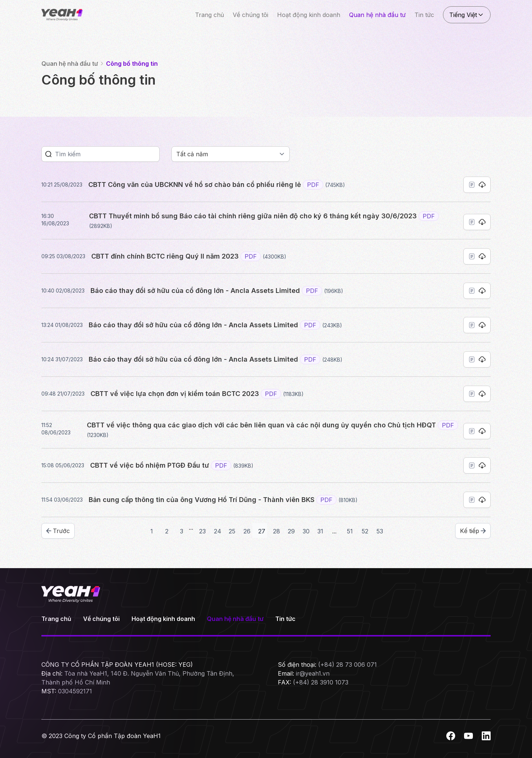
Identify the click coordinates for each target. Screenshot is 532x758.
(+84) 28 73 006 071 (347, 665)
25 (232, 531)
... (191, 527)
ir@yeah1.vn (313, 673)
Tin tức (424, 15)
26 (247, 531)
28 (277, 531)
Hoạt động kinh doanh (309, 15)
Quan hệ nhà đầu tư (377, 15)
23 (202, 531)
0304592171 (75, 691)
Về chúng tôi (250, 15)
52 (365, 531)
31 (320, 531)
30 (306, 531)
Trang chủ (209, 15)
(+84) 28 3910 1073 (321, 682)
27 (262, 531)
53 (380, 531)
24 (218, 531)
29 (291, 531)
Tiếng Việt (467, 15)
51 (350, 531)
